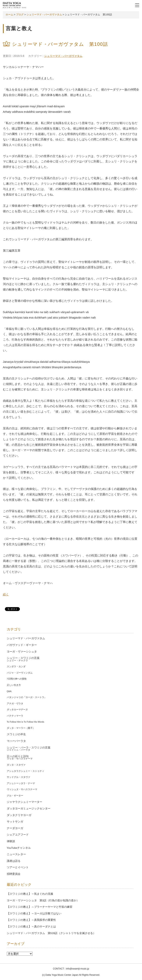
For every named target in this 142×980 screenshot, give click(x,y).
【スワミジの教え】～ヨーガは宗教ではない (34, 914)
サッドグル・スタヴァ (19, 777)
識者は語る (14, 861)
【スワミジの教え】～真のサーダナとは (31, 927)
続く (6, 594)
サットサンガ (15, 822)
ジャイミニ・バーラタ (19, 750)
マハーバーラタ (16, 741)
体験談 (11, 841)
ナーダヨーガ (15, 828)
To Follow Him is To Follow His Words (26, 722)
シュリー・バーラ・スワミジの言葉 (29, 748)
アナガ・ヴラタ (15, 704)
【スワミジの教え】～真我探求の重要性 (31, 920)
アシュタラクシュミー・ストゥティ (26, 771)
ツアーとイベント (18, 867)
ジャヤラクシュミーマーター (25, 802)
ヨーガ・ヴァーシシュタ (22, 652)
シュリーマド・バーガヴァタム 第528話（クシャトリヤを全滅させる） (51, 933)
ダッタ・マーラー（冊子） (21, 728)
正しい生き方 (14, 685)
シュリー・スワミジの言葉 (23, 658)
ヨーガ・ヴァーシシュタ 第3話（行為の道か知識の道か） (43, 900)
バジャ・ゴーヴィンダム (20, 673)
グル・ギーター (15, 796)
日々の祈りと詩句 (18, 756)
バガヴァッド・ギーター (22, 645)
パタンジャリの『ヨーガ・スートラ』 (27, 697)
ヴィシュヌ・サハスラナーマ (22, 789)
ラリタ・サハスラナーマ (20, 759)
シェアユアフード (18, 835)
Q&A (9, 691)
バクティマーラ (15, 716)
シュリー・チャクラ (17, 660)
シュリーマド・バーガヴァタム (63, 56)
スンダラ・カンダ (16, 667)
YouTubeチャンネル (19, 848)
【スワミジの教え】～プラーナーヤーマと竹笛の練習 (40, 907)
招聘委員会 (14, 874)
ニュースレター (16, 854)
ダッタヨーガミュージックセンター (29, 809)
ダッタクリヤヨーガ (19, 815)
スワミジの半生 (16, 734)
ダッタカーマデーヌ (17, 710)
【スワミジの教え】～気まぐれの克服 (30, 894)
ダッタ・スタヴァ (16, 765)
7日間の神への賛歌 (17, 679)
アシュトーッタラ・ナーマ (21, 783)
